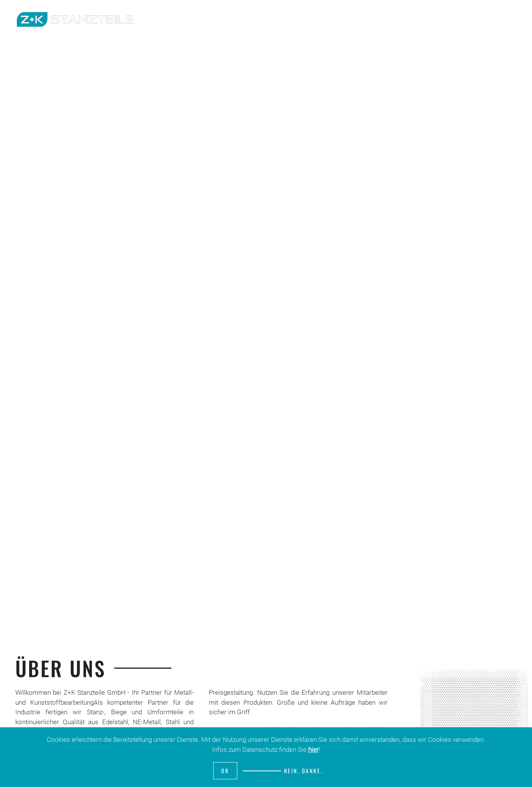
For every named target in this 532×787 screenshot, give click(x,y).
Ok (225, 771)
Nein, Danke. (304, 771)
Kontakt (505, 19)
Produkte (464, 19)
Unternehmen (416, 19)
